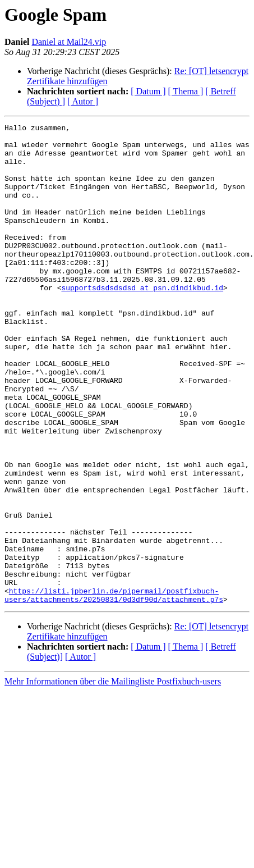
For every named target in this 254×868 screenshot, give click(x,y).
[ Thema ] (186, 91)
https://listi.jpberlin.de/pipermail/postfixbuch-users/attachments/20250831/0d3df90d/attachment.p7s (114, 690)
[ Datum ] (148, 91)
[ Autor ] (83, 101)
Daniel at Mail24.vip (69, 42)
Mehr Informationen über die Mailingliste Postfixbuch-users (113, 777)
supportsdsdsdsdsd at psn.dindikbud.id (142, 321)
